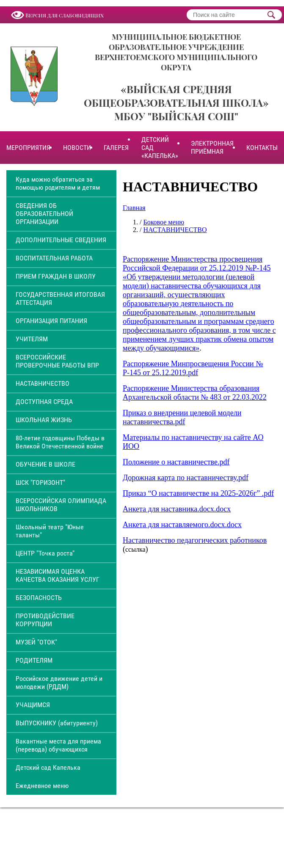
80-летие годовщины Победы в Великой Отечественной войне (60, 442)
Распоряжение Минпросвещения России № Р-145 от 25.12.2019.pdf (193, 368)
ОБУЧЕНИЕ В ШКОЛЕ (45, 464)
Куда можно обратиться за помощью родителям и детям (58, 183)
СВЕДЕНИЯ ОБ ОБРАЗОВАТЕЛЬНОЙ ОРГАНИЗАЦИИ (44, 214)
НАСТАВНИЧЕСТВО (43, 383)
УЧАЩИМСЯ (33, 705)
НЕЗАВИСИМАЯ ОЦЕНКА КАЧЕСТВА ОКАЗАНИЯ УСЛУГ (58, 575)
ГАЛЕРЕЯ (116, 148)
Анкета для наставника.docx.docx (177, 509)
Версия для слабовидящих (65, 15)
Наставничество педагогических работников (195, 540)
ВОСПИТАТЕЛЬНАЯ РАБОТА (54, 258)
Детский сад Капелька (48, 767)
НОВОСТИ (77, 148)
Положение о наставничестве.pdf (176, 462)
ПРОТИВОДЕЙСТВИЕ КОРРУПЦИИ (45, 620)
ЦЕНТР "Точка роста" (45, 553)
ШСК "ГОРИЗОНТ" (40, 482)
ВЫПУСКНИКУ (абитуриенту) (57, 723)
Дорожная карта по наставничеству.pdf (186, 478)
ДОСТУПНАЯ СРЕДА (44, 402)
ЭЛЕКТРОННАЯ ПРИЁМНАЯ (212, 147)
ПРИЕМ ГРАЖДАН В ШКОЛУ (56, 276)
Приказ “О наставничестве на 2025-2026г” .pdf (198, 493)
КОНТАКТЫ (262, 148)
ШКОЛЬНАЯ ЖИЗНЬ (44, 420)
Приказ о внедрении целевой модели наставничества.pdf (182, 417)
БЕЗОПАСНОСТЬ (39, 598)
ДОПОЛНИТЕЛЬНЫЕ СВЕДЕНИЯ (61, 240)
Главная (134, 208)
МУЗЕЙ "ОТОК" (36, 642)
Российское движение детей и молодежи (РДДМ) (59, 683)
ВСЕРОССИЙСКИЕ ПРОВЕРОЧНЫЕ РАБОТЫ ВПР (57, 361)
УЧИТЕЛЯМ (32, 339)
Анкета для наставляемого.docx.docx (182, 525)
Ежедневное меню (42, 786)
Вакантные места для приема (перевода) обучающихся (58, 745)
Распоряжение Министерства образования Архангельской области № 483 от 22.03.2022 (195, 393)
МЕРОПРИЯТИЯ (28, 148)
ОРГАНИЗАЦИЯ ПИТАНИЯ (51, 321)
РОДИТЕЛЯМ (34, 660)
